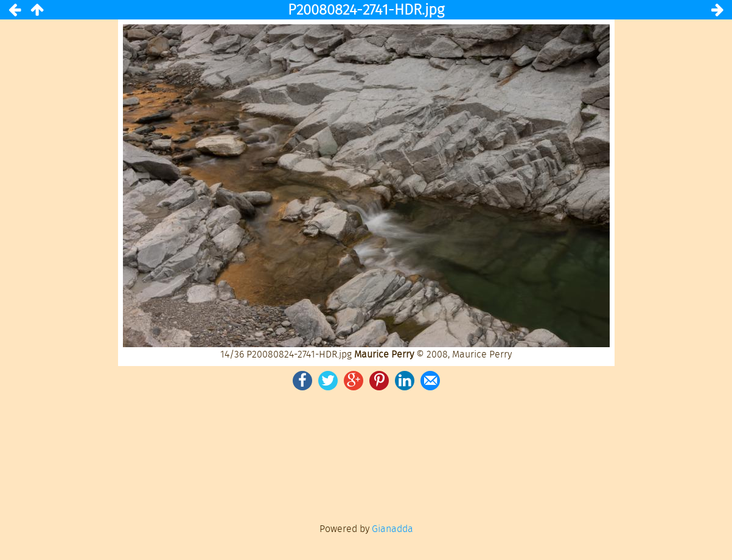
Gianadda (392, 529)
